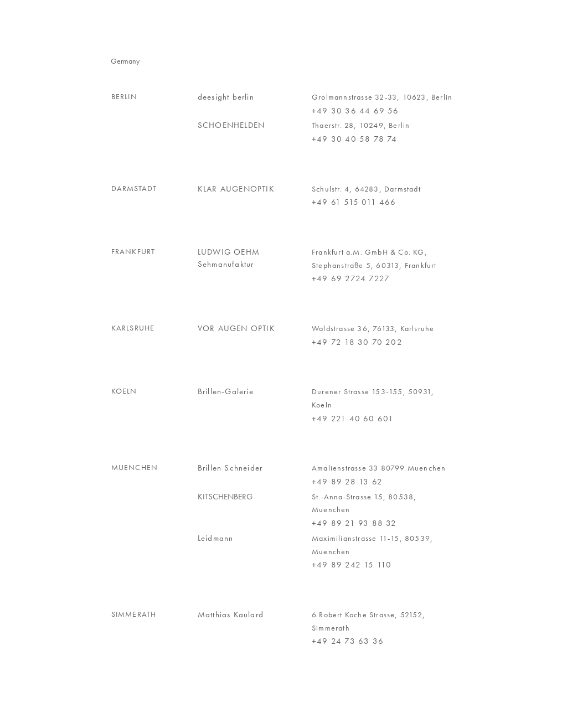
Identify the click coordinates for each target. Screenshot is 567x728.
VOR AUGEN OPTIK (236, 328)
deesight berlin (226, 97)
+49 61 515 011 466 (354, 202)
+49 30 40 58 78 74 (355, 139)
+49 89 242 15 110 (352, 565)
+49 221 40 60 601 (353, 419)
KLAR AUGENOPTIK (236, 189)
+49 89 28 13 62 (347, 482)
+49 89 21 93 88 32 (354, 523)
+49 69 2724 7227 (351, 278)
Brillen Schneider (230, 468)
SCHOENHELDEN (231, 125)
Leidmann (216, 538)
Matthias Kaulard (231, 615)
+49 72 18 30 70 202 (357, 342)
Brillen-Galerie (226, 391)
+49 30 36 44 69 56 (355, 111)
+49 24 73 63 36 (348, 641)
